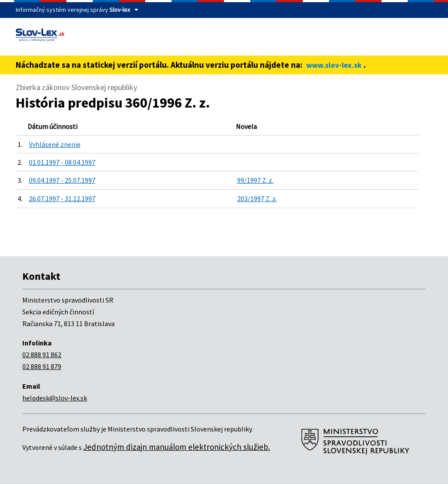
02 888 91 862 (42, 355)
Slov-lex (120, 10)
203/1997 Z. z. (257, 198)
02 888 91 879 (42, 366)
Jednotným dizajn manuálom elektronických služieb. (177, 447)
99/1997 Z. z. (255, 180)
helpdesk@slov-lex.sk (55, 398)
